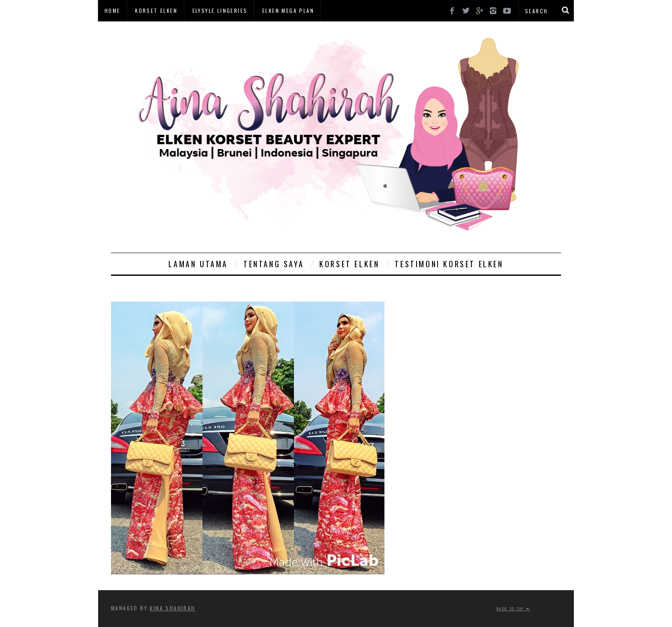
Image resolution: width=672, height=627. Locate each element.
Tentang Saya (274, 264)
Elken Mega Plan (288, 10)
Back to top (513, 609)
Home (112, 10)
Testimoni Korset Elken (449, 264)
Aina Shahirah (172, 608)
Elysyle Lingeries (220, 10)
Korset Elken (156, 10)
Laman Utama (198, 264)
